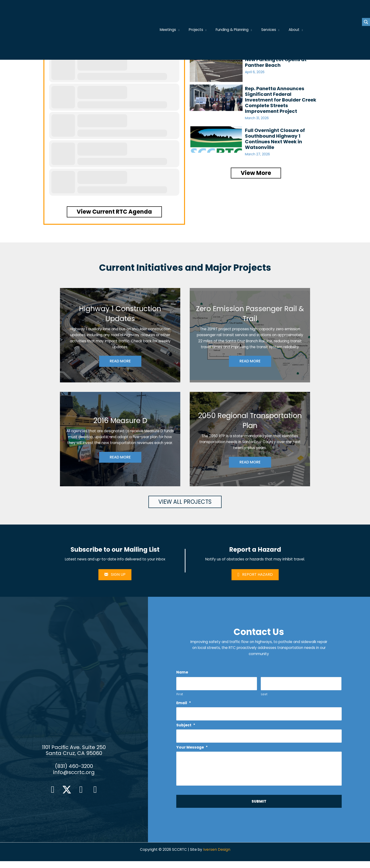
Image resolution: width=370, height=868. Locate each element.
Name (182, 674)
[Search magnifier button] (366, 22)
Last (264, 696)
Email (184, 705)
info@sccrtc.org (74, 776)
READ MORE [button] (120, 362)
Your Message (192, 750)
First (180, 696)
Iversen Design (218, 856)
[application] (184, 30)
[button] (114, 212)
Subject (186, 727)
